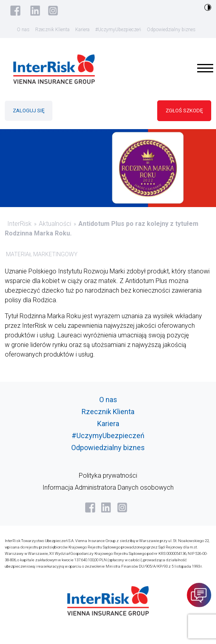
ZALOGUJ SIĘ (29, 111)
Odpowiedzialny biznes (171, 30)
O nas (23, 30)
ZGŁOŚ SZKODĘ (184, 111)
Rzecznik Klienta (52, 30)
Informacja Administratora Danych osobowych (108, 487)
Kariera (82, 30)
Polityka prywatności (108, 476)
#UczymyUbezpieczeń (118, 30)
